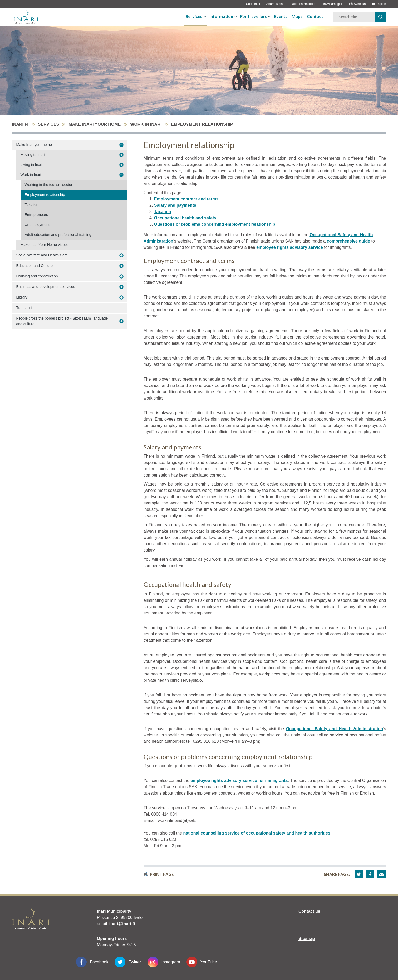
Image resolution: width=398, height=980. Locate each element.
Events (281, 16)
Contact (315, 16)
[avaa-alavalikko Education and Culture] (121, 266)
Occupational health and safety (185, 218)
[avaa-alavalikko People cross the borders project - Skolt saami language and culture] (121, 321)
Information (221, 16)
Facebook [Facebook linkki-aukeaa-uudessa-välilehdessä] (92, 962)
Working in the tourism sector (49, 185)
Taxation (32, 205)
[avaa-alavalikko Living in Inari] (121, 165)
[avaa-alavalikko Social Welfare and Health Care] (121, 255)
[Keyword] (354, 17)
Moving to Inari (33, 155)
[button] (359, 874)
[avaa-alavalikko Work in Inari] (121, 175)
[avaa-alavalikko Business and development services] (121, 287)
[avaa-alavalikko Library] (121, 297)
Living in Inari (31, 165)
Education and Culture (35, 266)
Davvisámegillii (332, 4)
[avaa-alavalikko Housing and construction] (121, 276)
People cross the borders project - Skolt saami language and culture (62, 321)
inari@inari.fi (122, 924)
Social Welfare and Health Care (42, 255)
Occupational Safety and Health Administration (335, 729)
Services (194, 16)
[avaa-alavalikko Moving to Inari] (121, 155)
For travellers (254, 16)
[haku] (381, 17)
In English (379, 4)
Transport (24, 308)
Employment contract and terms (186, 199)
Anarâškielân (275, 4)
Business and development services (46, 287)
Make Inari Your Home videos (45, 245)
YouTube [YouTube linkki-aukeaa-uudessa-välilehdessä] (202, 962)
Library (22, 297)
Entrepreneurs (36, 215)
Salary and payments (175, 205)
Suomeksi (253, 4)
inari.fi (20, 124)
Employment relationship (45, 195)
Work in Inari (146, 124)
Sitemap (307, 939)
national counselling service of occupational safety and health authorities (257, 833)
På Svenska (357, 4)
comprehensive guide (349, 241)
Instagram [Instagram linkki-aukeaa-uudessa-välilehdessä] (164, 962)
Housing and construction (37, 276)
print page (159, 874)
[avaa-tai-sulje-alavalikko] (205, 16)
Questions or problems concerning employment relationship (215, 224)
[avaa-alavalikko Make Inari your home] (121, 145)
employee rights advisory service (290, 247)
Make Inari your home (95, 124)
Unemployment (37, 225)
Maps (297, 16)
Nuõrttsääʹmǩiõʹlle (303, 4)
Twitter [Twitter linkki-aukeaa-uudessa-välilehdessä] (128, 962)
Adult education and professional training (58, 235)
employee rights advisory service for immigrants (239, 781)
